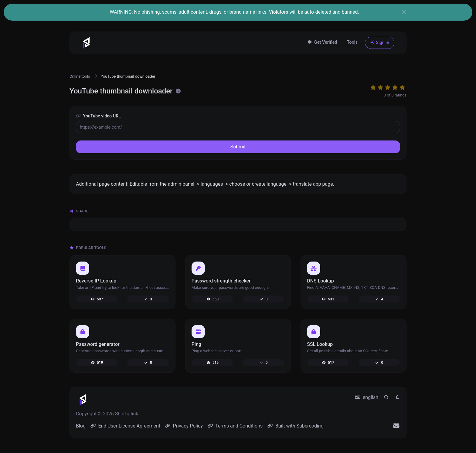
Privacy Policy (184, 426)
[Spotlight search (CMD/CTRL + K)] (386, 397)
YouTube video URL (98, 116)
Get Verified (322, 42)
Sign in (380, 43)
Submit (238, 147)
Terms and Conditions (235, 426)
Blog (81, 426)
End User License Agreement (125, 426)
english (367, 397)
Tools (352, 42)
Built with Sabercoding (295, 426)
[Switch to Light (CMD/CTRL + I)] (397, 397)
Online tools (80, 76)
